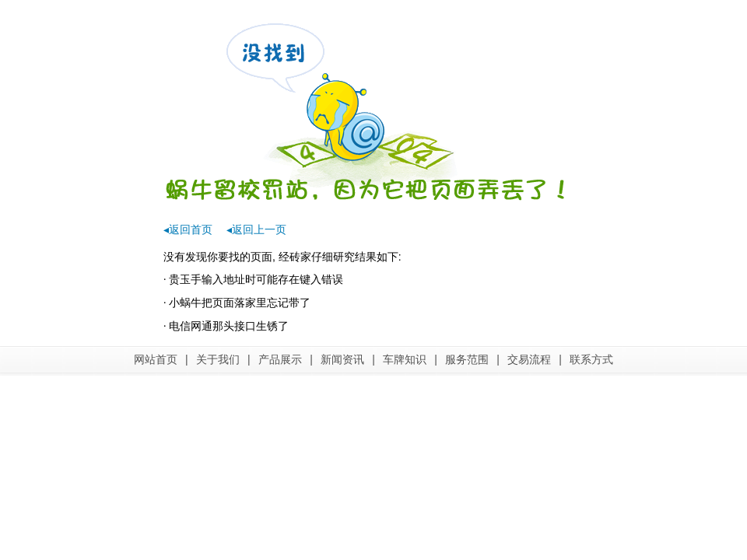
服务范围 (467, 359)
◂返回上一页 (256, 229)
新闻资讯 (342, 359)
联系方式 (591, 359)
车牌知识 (405, 359)
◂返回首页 (188, 229)
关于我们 (218, 359)
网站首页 (156, 359)
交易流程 (529, 359)
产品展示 (280, 359)
